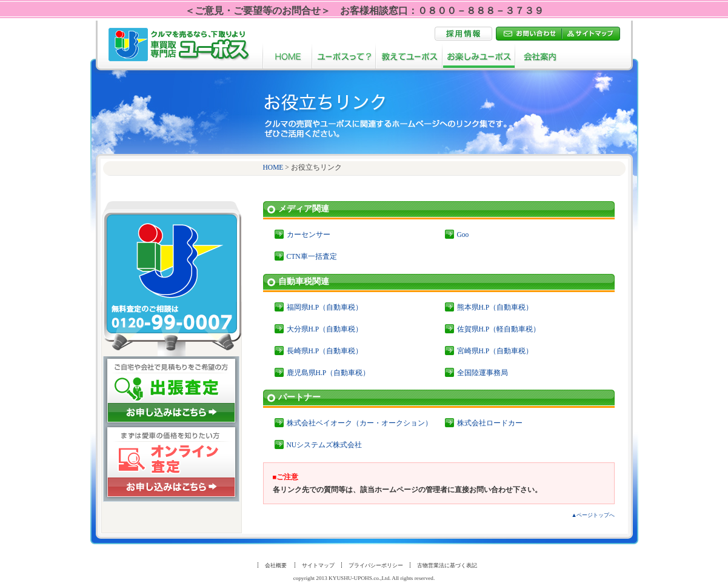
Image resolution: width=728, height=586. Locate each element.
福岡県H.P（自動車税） (325, 307)
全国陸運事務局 (483, 373)
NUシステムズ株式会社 (325, 445)
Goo (463, 235)
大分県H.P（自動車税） (325, 329)
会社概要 (276, 565)
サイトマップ (318, 565)
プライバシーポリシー (376, 565)
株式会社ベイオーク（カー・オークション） (359, 423)
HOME (273, 167)
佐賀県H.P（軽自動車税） (499, 329)
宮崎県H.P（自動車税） (495, 351)
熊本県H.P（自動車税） (495, 307)
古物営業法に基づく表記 (447, 565)
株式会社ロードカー (490, 423)
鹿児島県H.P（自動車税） (329, 373)
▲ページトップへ (593, 515)
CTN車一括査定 (312, 256)
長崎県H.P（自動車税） (325, 351)
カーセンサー (309, 235)
